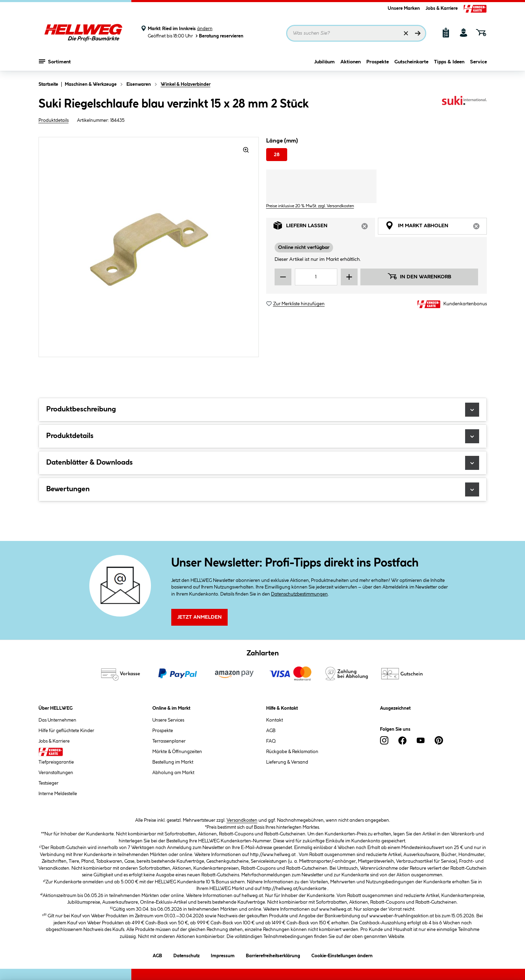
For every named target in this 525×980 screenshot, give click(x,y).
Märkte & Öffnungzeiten (177, 752)
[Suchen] (418, 33)
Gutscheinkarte (411, 62)
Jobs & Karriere (442, 8)
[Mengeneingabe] (316, 277)
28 (277, 155)
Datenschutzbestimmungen (299, 594)
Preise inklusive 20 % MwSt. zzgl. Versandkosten (310, 206)
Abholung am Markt (173, 773)
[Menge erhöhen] (349, 277)
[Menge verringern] (283, 277)
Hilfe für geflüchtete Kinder (66, 731)
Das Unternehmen (57, 720)
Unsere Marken (404, 8)
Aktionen (351, 62)
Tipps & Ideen (449, 62)
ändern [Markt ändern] (205, 29)
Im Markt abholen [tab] (436, 227)
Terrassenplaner (169, 741)
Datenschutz (186, 955)
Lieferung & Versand (287, 762)
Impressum (223, 955)
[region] (149, 247)
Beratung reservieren (219, 36)
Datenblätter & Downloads (263, 463)
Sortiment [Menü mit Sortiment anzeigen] (55, 61)
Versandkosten (242, 820)
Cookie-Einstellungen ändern (342, 955)
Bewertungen (263, 489)
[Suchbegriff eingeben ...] (356, 33)
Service (478, 62)
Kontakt (275, 720)
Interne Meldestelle (58, 794)
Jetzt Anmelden (199, 617)
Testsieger (49, 783)
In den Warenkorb (419, 276)
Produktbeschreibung (263, 410)
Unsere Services (168, 720)
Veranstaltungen (56, 773)
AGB (271, 731)
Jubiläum (324, 62)
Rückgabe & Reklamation (292, 752)
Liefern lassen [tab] (324, 227)
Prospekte (378, 62)
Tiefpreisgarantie (56, 762)
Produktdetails (54, 120)
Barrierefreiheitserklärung (273, 955)
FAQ (271, 741)
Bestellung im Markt (173, 762)
